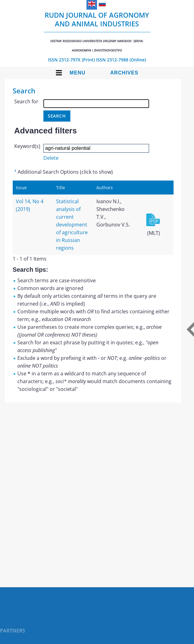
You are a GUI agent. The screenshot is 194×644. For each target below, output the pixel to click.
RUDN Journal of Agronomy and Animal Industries (97, 31)
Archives (124, 73)
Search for (26, 101)
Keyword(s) (27, 146)
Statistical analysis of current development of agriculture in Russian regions (72, 225)
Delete (51, 158)
